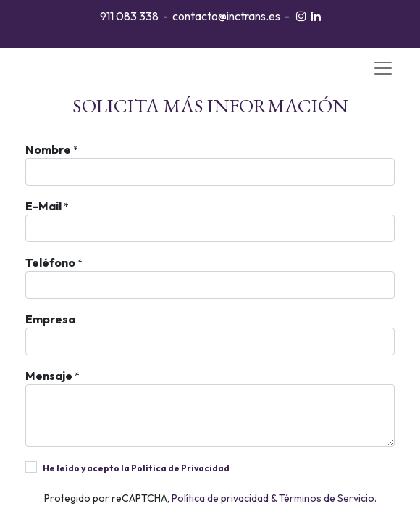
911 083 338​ (129, 16)
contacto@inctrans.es (226, 16)
